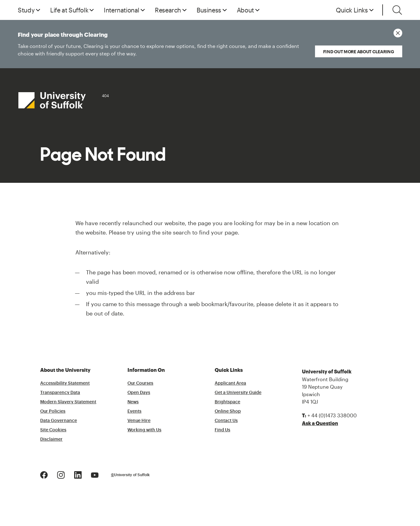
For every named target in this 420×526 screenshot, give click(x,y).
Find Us (222, 430)
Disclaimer (51, 439)
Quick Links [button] (352, 10)
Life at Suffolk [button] (69, 10)
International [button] (122, 10)
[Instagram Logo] (61, 474)
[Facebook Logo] (44, 474)
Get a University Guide (238, 393)
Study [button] (26, 10)
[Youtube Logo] (95, 474)
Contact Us (226, 421)
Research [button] (168, 10)
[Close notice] (398, 33)
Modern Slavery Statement (68, 402)
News (133, 402)
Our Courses (140, 383)
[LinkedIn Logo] (78, 474)
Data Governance (59, 421)
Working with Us (144, 430)
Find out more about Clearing (359, 52)
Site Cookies (53, 430)
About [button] (245, 10)
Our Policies (53, 411)
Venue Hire (139, 421)
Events (134, 411)
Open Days (139, 393)
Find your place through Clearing (160, 45)
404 (105, 96)
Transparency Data (60, 393)
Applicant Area (230, 383)
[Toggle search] (397, 10)
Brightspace (227, 402)
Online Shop (228, 411)
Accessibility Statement (65, 383)
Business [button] (209, 10)
